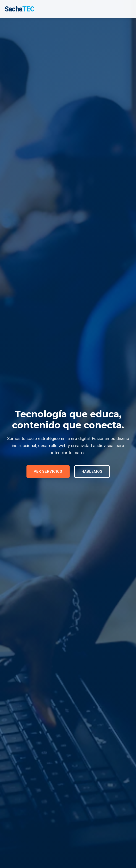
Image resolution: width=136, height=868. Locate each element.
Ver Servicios (48, 471)
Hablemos (92, 471)
